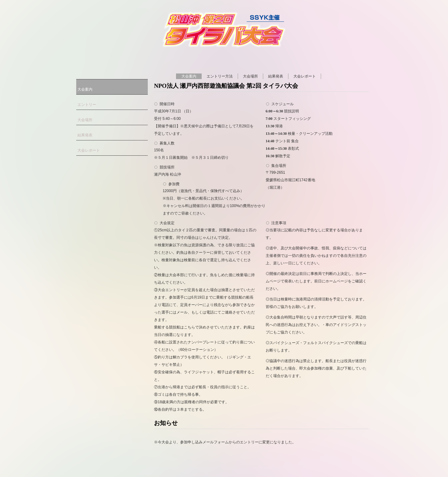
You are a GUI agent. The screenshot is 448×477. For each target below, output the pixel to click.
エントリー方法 (220, 76)
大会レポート (305, 76)
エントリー (87, 105)
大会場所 (250, 76)
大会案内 (189, 76)
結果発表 (276, 76)
